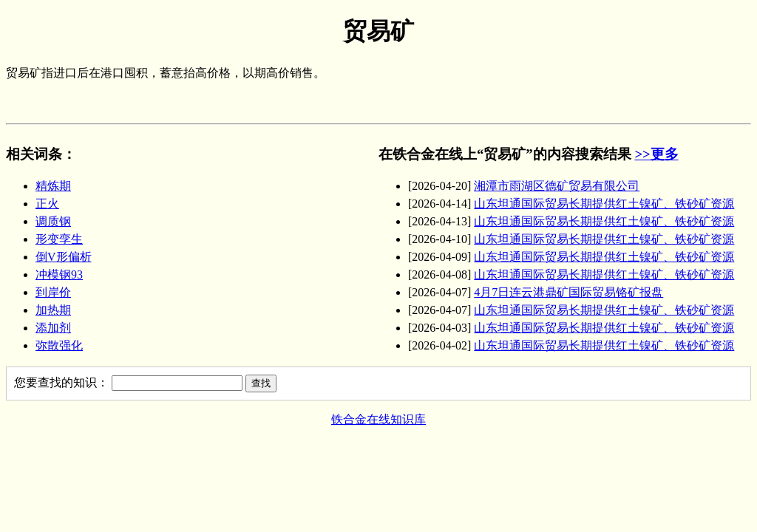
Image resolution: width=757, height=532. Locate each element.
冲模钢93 (59, 274)
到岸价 (53, 292)
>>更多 (656, 154)
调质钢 (53, 221)
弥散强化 (59, 345)
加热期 (53, 310)
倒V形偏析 (64, 257)
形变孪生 (59, 239)
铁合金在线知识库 (378, 419)
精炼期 (53, 186)
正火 (47, 204)
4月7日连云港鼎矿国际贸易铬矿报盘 (568, 292)
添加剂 (53, 328)
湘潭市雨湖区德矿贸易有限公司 (557, 186)
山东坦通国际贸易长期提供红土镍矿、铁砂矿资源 (604, 204)
